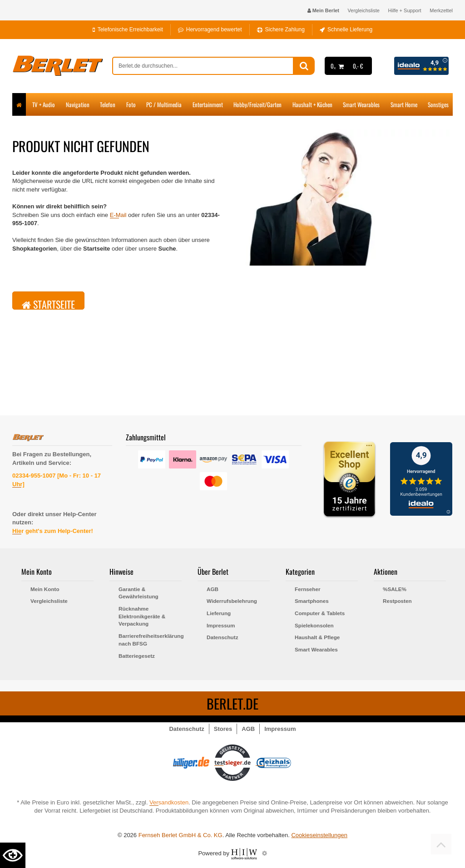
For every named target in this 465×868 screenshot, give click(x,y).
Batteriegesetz (137, 656)
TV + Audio (44, 104)
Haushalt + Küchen (312, 104)
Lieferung (219, 613)
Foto (131, 104)
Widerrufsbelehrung (232, 601)
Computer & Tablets (320, 613)
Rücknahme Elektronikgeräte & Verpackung (142, 616)
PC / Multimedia (164, 104)
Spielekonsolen (314, 625)
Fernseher (308, 589)
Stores (223, 729)
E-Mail (118, 215)
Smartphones (312, 601)
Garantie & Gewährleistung (139, 593)
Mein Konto (45, 589)
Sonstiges (438, 104)
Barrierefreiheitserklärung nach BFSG (150, 640)
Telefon (108, 104)
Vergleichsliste (364, 10)
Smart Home (404, 104)
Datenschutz (223, 637)
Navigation (78, 104)
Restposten (397, 601)
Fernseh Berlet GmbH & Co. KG (181, 835)
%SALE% (395, 589)
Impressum (221, 625)
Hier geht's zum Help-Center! (53, 531)
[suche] (203, 66)
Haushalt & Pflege (317, 637)
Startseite (48, 303)
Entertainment (208, 104)
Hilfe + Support (405, 10)
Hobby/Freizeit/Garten (257, 104)
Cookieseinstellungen (319, 835)
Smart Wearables (361, 104)
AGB (213, 589)
